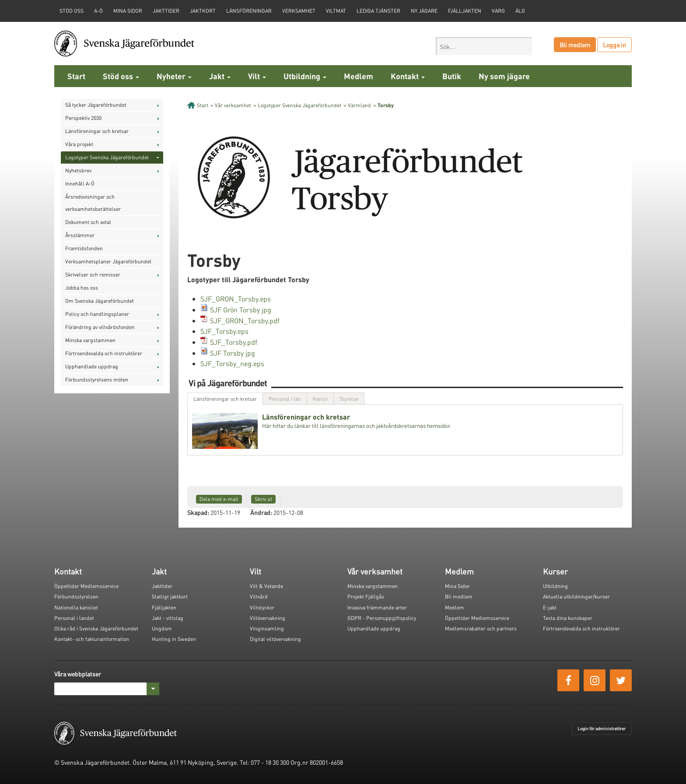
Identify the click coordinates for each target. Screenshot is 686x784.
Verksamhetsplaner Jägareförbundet (108, 261)
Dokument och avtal (88, 222)
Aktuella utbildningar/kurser (576, 597)
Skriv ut (263, 499)
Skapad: (198, 512)
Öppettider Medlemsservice (86, 586)
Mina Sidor (457, 586)
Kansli (320, 399)
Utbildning (305, 76)
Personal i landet (74, 618)
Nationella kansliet (76, 607)
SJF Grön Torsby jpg (241, 310)
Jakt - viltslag (168, 618)
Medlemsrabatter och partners (481, 628)
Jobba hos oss (82, 288)
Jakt (220, 76)
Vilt (257, 76)
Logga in (614, 45)
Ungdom (162, 628)
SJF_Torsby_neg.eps (232, 363)
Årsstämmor (80, 235)
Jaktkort (203, 11)
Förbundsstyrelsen (76, 597)
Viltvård (259, 597)
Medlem (359, 76)
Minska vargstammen (90, 340)
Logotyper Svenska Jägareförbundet (107, 157)
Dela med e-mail (219, 499)
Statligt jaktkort (170, 597)
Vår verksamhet (233, 105)
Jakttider (166, 11)
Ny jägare (424, 11)
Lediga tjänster (378, 11)
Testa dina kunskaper (568, 618)
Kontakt (408, 76)
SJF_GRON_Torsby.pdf (245, 320)
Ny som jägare (504, 76)
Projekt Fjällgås (366, 597)
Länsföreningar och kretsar (97, 131)
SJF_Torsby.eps (224, 331)
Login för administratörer (602, 728)
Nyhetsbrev (78, 170)
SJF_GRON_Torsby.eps (236, 299)
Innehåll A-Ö (80, 184)
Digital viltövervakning (275, 639)
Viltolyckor (262, 607)
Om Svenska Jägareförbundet (100, 301)
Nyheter (174, 76)
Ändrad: (261, 512)
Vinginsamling (267, 628)
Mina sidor (128, 11)
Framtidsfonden (84, 248)
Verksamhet (299, 11)
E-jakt (550, 607)
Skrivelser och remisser (93, 275)
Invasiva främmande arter (377, 607)
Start (76, 76)
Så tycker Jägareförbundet (96, 105)
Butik (452, 76)
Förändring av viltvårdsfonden (100, 327)
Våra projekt (79, 144)
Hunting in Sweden (174, 639)
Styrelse (349, 399)
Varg (498, 11)
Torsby (386, 105)
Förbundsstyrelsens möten (97, 380)
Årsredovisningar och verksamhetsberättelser (93, 203)
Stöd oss (121, 76)
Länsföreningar (249, 11)
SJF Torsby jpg (233, 353)
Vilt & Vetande (266, 586)
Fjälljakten (465, 11)
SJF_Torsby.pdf (234, 342)
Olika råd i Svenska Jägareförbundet (96, 628)
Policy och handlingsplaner (97, 314)
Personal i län (285, 399)
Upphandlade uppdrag (92, 366)
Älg (520, 11)
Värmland (359, 105)
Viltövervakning (268, 618)
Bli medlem (575, 45)
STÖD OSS (72, 11)
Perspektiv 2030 (83, 118)
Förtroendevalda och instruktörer (104, 353)
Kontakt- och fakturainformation (92, 639)
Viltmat (336, 11)
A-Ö (98, 11)
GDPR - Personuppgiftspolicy (382, 618)
